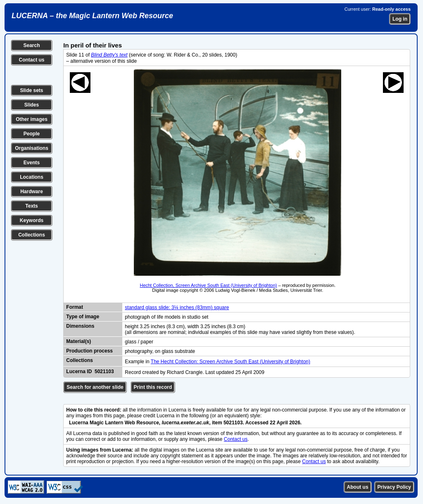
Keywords (32, 220)
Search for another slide (95, 387)
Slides (32, 105)
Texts (31, 206)
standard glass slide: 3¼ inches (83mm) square (177, 308)
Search (31, 45)
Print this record (153, 387)
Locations (32, 177)
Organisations (32, 148)
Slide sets (31, 90)
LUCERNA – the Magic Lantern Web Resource (92, 16)
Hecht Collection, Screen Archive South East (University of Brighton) (208, 285)
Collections (32, 235)
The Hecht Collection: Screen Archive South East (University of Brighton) (231, 362)
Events (32, 163)
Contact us (31, 60)
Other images (32, 119)
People (32, 134)
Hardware (32, 192)
